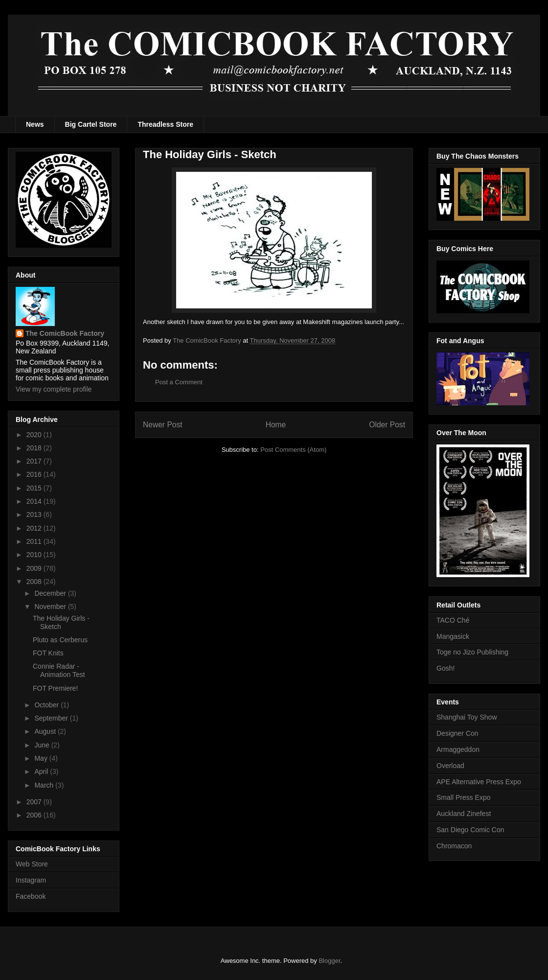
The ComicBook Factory (65, 333)
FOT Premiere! (55, 688)
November (51, 607)
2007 (35, 802)
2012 (35, 528)
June (43, 745)
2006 (35, 815)
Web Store (32, 864)
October (47, 705)
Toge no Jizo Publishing (472, 652)
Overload (450, 766)
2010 (35, 555)
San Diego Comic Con (470, 830)
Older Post (387, 425)
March (45, 785)
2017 (35, 461)
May (42, 758)
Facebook (31, 896)
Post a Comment (179, 382)
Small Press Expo (463, 797)
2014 (35, 501)
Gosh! (445, 668)
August (46, 731)
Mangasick (453, 636)
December (51, 593)
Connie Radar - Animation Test (59, 670)
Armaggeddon (458, 749)
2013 (35, 514)
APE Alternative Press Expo (479, 782)
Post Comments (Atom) (293, 450)
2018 (35, 448)
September (52, 718)
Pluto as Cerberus (60, 640)
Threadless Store (165, 124)
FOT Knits (48, 653)
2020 (35, 435)
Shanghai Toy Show (467, 717)
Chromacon (454, 846)
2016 (35, 474)
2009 (35, 568)
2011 (35, 541)
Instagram (31, 880)
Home (276, 425)
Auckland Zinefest (464, 814)
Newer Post (163, 425)
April (42, 771)
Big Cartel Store (91, 124)
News (35, 124)
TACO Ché (453, 620)
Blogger (329, 961)
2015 (35, 488)
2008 (35, 582)
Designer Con (457, 733)
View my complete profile (54, 389)
